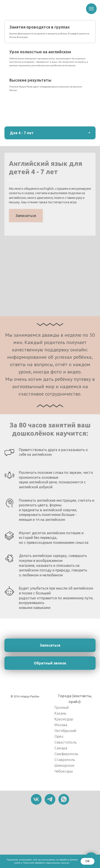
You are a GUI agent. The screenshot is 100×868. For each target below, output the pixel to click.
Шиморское (64, 765)
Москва (61, 725)
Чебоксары (64, 771)
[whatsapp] (64, 799)
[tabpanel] (50, 231)
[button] (26, 216)
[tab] (50, 32)
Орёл (59, 736)
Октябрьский (65, 731)
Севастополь (66, 742)
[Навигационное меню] (91, 9)
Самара (61, 748)
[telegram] (50, 799)
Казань (60, 713)
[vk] (36, 799)
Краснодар (64, 719)
